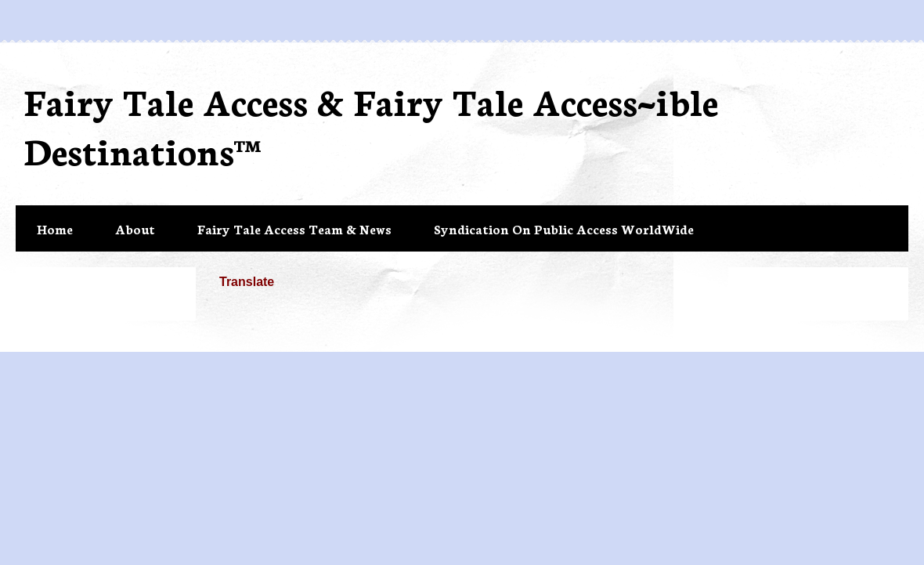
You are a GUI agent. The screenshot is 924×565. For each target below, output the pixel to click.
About (135, 228)
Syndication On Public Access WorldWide (564, 228)
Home (55, 228)
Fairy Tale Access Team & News (294, 228)
